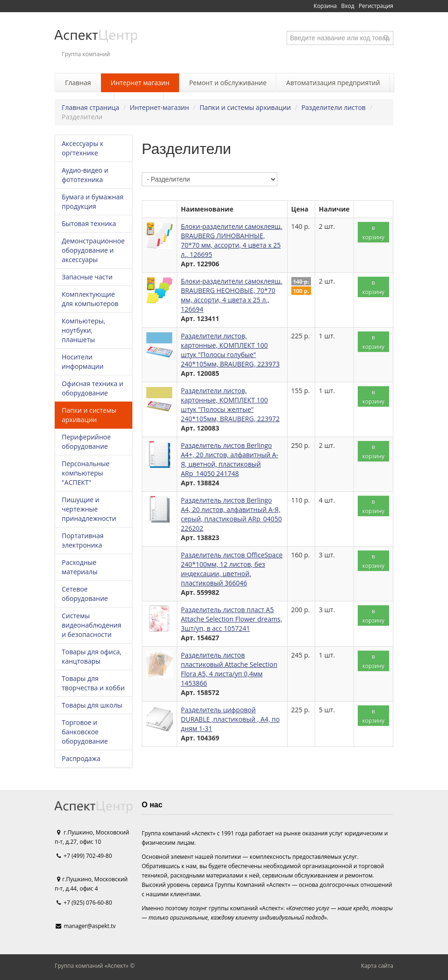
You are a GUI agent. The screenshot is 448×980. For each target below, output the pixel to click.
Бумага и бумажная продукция (93, 201)
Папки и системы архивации (245, 107)
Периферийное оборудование (86, 442)
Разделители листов (333, 107)
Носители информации (83, 362)
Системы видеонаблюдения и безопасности (91, 625)
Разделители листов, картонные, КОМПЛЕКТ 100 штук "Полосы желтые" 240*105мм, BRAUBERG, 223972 (230, 405)
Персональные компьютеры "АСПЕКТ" (86, 473)
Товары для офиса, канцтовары (92, 656)
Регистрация (376, 6)
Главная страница (90, 107)
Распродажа (81, 758)
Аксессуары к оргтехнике (83, 148)
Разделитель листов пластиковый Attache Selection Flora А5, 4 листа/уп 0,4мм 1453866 (229, 669)
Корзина (325, 6)
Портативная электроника (83, 540)
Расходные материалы (80, 567)
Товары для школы (92, 705)
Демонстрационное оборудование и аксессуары (93, 250)
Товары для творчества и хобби (93, 683)
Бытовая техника (89, 223)
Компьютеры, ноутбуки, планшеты (83, 330)
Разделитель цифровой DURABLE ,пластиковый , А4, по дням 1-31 (230, 719)
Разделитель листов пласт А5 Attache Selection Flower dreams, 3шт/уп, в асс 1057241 (232, 619)
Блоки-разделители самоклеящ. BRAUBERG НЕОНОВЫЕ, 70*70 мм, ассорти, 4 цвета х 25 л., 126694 (232, 295)
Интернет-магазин (160, 107)
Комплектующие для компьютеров (90, 299)
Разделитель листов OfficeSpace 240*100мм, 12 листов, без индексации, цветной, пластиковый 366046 (232, 569)
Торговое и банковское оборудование (85, 732)
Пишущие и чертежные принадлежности (89, 509)
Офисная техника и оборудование (93, 388)
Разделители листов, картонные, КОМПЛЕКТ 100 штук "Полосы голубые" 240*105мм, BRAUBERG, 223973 (230, 350)
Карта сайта (377, 966)
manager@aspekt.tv (90, 926)
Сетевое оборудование (85, 594)
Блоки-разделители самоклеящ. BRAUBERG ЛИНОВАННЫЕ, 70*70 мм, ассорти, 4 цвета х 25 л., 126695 (232, 240)
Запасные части (87, 277)
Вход (348, 6)
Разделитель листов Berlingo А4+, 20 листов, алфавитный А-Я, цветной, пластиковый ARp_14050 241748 (230, 459)
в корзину (373, 232)
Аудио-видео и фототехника (85, 175)
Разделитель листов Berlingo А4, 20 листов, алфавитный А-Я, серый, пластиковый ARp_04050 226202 (231, 514)
